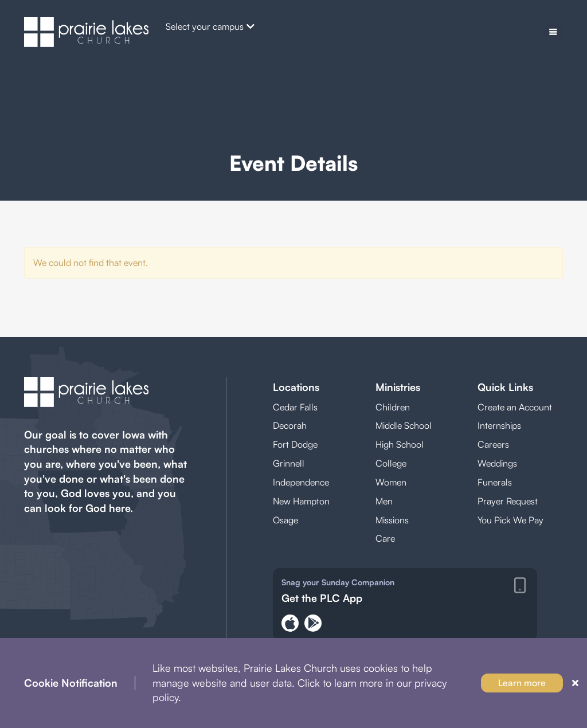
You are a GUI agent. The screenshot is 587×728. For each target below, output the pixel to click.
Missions (392, 520)
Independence (301, 482)
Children (393, 407)
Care (385, 538)
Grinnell (289, 463)
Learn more (522, 683)
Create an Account (515, 407)
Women (391, 482)
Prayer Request (508, 501)
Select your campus (210, 26)
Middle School (404, 425)
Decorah (290, 425)
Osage (285, 520)
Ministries (398, 387)
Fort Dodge (295, 444)
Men (384, 501)
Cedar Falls (295, 407)
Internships (499, 425)
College (391, 463)
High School (400, 444)
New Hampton (301, 501)
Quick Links (505, 387)
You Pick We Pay (510, 520)
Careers (493, 444)
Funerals (495, 482)
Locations (296, 387)
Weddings (497, 463)
